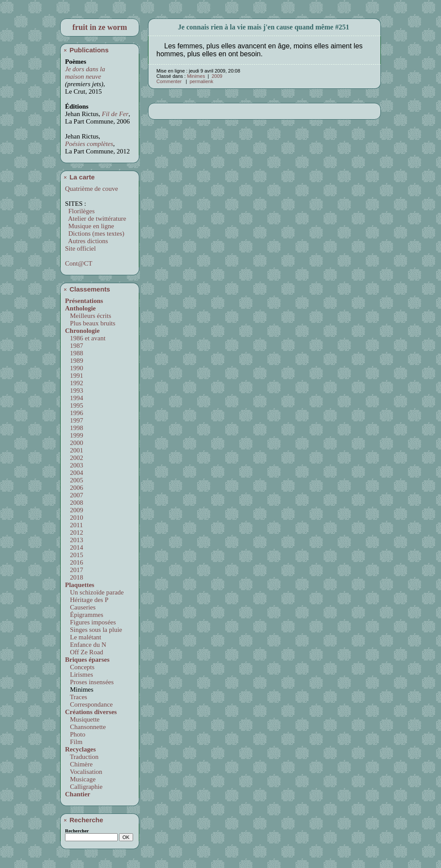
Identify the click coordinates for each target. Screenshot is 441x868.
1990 (75, 368)
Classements (87, 289)
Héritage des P (88, 600)
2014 (75, 547)
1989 (75, 361)
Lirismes (80, 675)
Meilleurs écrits (89, 316)
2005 (75, 480)
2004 (75, 473)
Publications (86, 50)
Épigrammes (85, 615)
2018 (75, 577)
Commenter (170, 81)
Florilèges (80, 211)
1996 (75, 413)
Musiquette (83, 719)
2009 (75, 510)
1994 (75, 398)
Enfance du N (87, 645)
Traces (77, 697)
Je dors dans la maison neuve (85, 73)
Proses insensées (90, 682)
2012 (75, 532)
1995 (75, 405)
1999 (75, 435)
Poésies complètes (89, 144)
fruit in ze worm (100, 27)
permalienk (202, 81)
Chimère (80, 764)
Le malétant (84, 637)
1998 (75, 428)
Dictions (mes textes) (95, 233)
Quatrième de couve (92, 189)
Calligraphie (85, 787)
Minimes (196, 76)
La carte (79, 177)
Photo (76, 734)
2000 (75, 443)
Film (75, 742)
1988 (75, 353)
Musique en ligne (90, 226)
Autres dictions (87, 241)
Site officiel (80, 248)
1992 (75, 383)
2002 (75, 458)
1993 (75, 390)
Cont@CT (79, 263)
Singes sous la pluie (94, 630)
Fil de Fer (115, 114)
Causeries (81, 607)
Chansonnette (86, 727)
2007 (75, 495)
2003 (75, 465)
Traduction (83, 757)
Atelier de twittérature (96, 219)
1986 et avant (86, 338)
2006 (75, 488)
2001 (75, 450)
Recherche (83, 820)
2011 (75, 525)
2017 (75, 570)
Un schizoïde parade (95, 592)
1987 (75, 346)
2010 (75, 518)
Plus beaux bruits (91, 323)
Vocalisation (85, 772)
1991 (75, 376)
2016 (75, 562)
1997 (75, 420)
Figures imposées (91, 622)
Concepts (81, 667)
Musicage (81, 779)
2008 (75, 503)
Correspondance (90, 704)
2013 (75, 540)
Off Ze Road (85, 652)
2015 (75, 555)
